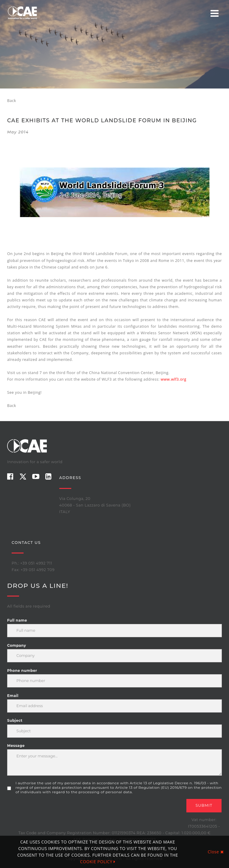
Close (216, 852)
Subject (15, 720)
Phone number (22, 671)
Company (17, 645)
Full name (17, 620)
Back (12, 101)
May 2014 (18, 132)
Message (16, 746)
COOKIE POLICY (98, 862)
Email (13, 696)
